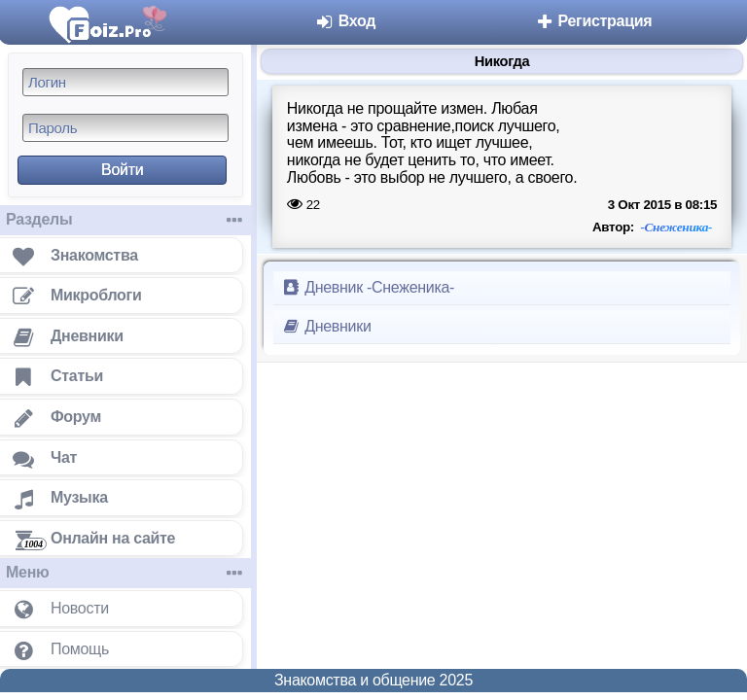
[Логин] (125, 82)
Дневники (326, 326)
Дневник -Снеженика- (368, 287)
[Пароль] (125, 128)
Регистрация (593, 21)
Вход (346, 21)
